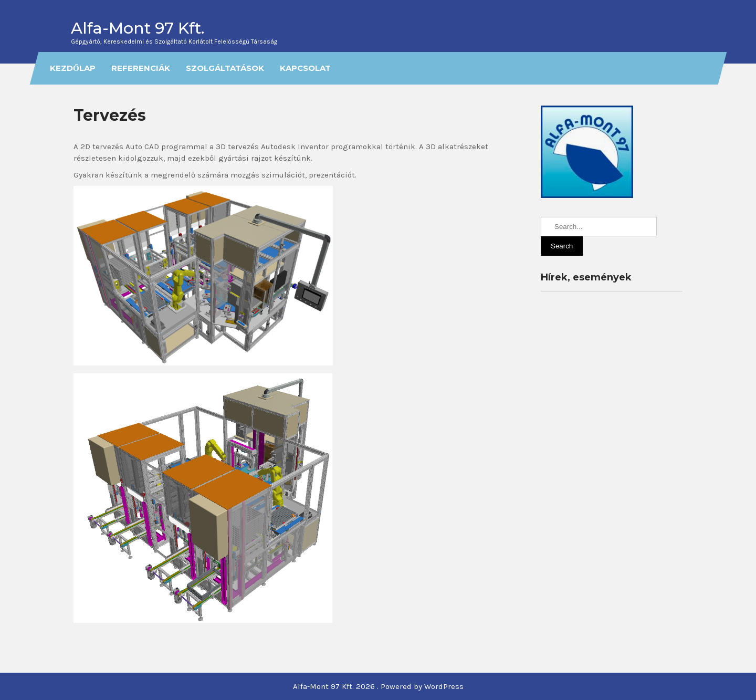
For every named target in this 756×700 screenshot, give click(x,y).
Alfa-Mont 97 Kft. (138, 28)
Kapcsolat (305, 68)
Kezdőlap (73, 68)
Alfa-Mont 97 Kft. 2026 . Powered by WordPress (378, 686)
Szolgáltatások (224, 68)
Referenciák (140, 68)
